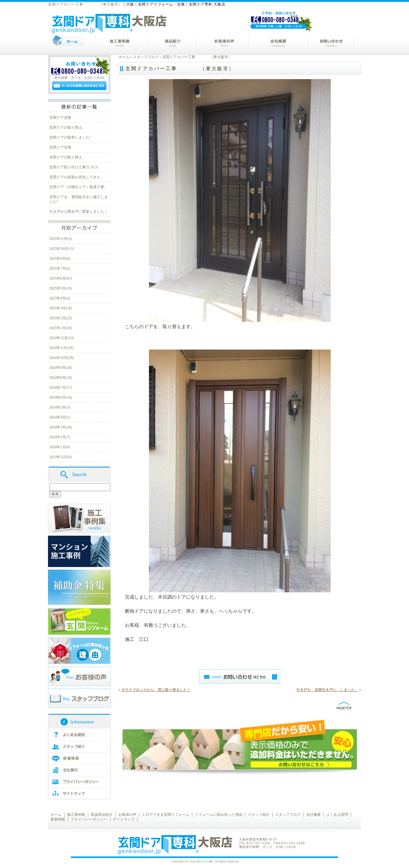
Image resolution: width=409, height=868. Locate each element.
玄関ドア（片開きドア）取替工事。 (79, 187)
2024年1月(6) (60, 447)
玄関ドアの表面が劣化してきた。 (77, 177)
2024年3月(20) (61, 427)
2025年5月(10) (61, 288)
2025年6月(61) (61, 278)
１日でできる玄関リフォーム (166, 815)
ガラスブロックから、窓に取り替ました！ (156, 690)
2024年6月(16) (61, 397)
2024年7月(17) (61, 388)
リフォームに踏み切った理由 (219, 815)
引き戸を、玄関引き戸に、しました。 (327, 690)
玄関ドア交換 (60, 118)
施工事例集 (76, 815)
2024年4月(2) (60, 417)
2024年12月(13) (61, 338)
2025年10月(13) (61, 249)
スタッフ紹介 (259, 815)
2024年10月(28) (61, 358)
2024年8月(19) (61, 378)
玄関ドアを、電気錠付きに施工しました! (79, 199)
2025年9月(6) (60, 259)
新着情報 (58, 819)
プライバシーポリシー (89, 819)
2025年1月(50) (61, 328)
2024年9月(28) (61, 368)
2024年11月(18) (61, 348)
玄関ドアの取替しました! (72, 137)
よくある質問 (337, 815)
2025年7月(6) (60, 268)
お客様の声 (127, 815)
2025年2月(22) (61, 318)
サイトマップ (124, 819)
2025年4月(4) (60, 298)
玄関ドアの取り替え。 (68, 128)
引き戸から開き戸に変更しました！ (79, 212)
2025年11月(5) (61, 239)
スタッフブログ (146, 57)
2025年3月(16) (61, 308)
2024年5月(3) (60, 407)
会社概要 (314, 815)
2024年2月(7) (60, 437)
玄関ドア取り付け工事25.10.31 (74, 167)
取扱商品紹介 (102, 815)
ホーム (124, 57)
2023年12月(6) (61, 457)
